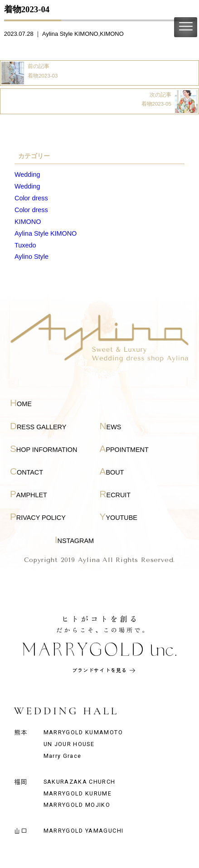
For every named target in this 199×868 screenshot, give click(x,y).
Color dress (31, 198)
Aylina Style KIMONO (70, 34)
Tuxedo (25, 245)
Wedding (27, 175)
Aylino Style (32, 257)
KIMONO (112, 34)
